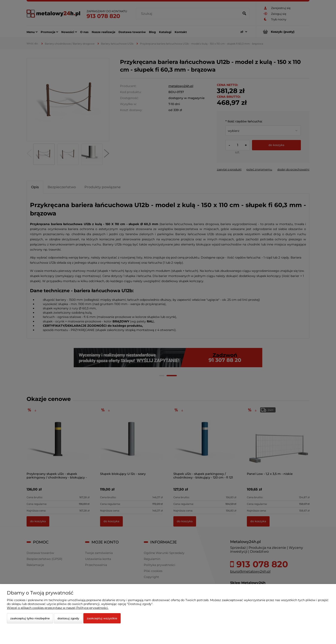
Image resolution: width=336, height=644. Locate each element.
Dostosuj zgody (68, 618)
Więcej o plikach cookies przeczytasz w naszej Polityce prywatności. (58, 608)
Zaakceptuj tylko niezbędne (30, 618)
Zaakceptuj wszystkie (102, 618)
